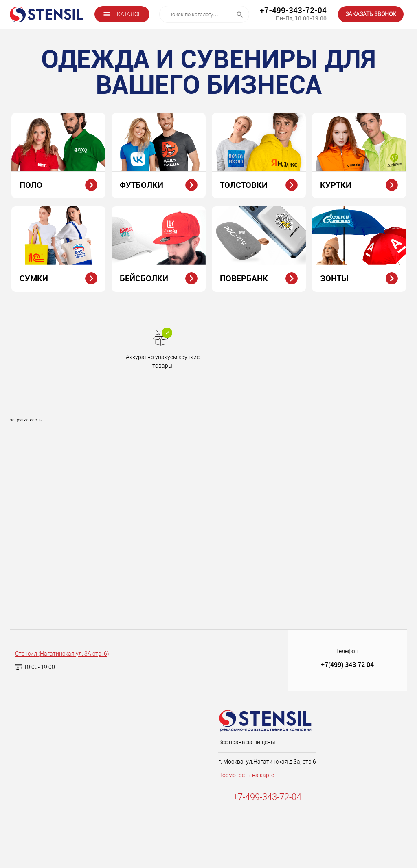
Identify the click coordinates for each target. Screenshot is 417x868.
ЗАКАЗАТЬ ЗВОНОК (371, 14)
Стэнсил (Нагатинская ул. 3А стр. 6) (62, 654)
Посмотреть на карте (246, 775)
